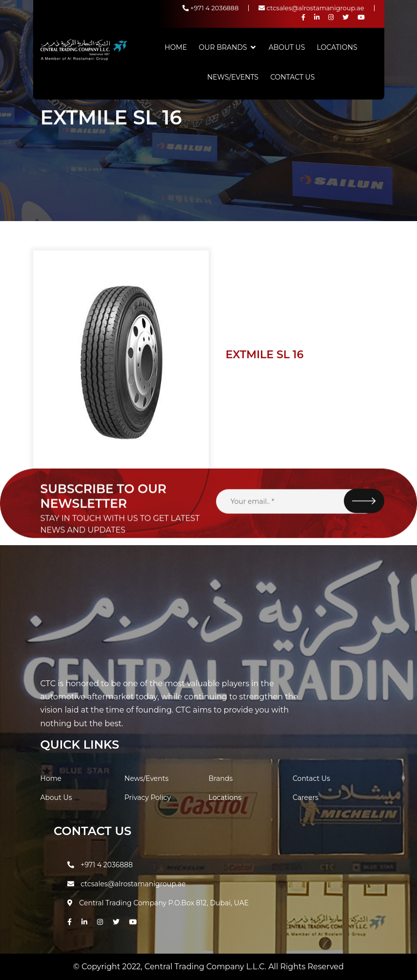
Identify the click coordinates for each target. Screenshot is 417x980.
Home (176, 47)
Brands (221, 778)
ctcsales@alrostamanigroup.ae (311, 8)
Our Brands (223, 47)
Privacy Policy (148, 797)
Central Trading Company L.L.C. (206, 967)
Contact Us (292, 77)
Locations (337, 47)
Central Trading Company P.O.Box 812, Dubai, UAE (158, 903)
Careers (306, 797)
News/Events (233, 77)
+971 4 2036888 (211, 8)
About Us (287, 47)
